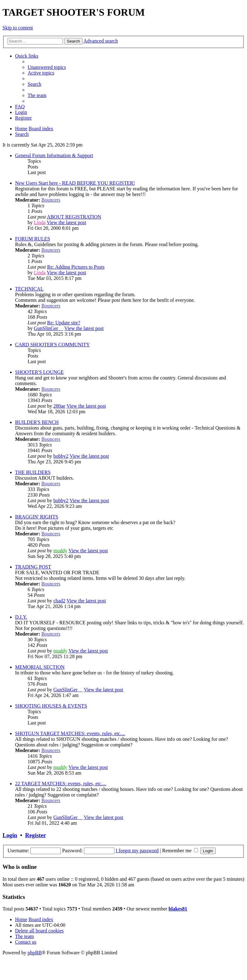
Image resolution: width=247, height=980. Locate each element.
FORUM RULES (33, 239)
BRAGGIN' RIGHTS (37, 517)
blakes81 (178, 909)
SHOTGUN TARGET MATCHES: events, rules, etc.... (70, 733)
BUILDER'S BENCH (37, 422)
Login (10, 835)
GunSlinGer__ (48, 328)
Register (35, 835)
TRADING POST (33, 567)
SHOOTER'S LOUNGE (39, 372)
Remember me (180, 851)
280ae (59, 406)
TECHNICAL (29, 289)
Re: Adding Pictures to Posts (76, 267)
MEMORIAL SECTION (40, 667)
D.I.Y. (21, 617)
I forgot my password (137, 851)
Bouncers (51, 200)
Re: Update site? (64, 323)
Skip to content (18, 28)
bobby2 (61, 456)
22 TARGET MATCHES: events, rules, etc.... (61, 784)
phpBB (35, 953)
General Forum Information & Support (54, 155)
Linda (40, 222)
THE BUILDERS (33, 472)
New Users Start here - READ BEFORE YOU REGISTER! (75, 183)
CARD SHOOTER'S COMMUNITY (52, 345)
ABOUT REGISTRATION (74, 217)
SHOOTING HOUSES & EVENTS (51, 706)
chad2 (59, 601)
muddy (60, 551)
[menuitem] (47, 67)
